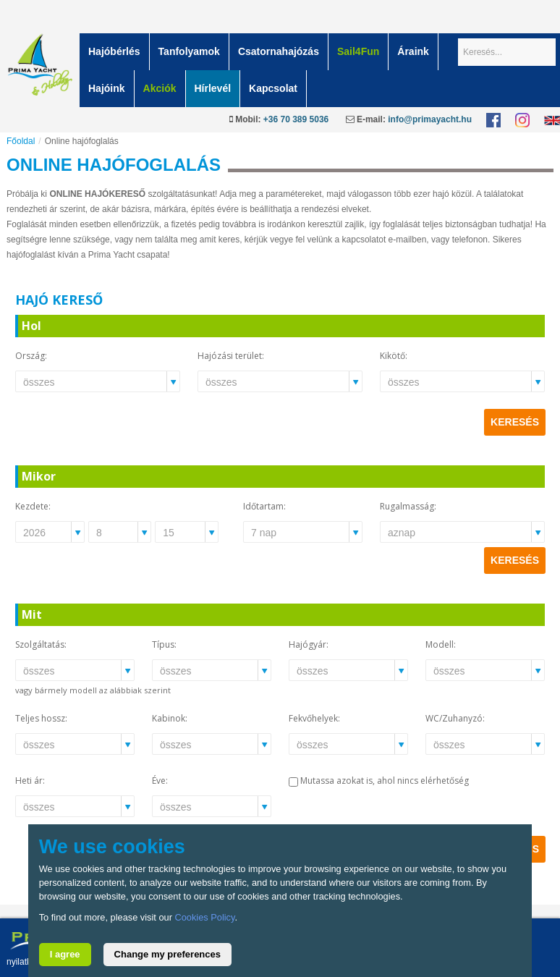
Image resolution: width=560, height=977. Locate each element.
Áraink (413, 51)
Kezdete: (33, 506)
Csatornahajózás (279, 51)
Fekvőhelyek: (314, 718)
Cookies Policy (204, 917)
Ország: (31, 356)
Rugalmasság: (408, 506)
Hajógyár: (309, 644)
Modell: (441, 644)
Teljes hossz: (41, 718)
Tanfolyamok (189, 51)
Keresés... (458, 34)
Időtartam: (264, 506)
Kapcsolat (273, 88)
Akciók (160, 88)
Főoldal (21, 141)
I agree (65, 954)
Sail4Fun (358, 51)
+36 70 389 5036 (296, 119)
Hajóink (107, 88)
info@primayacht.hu (430, 119)
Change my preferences (167, 954)
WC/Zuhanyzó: (455, 718)
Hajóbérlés (114, 51)
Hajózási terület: (231, 356)
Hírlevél (213, 88)
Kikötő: (394, 356)
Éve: (160, 781)
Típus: (164, 644)
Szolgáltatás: (41, 644)
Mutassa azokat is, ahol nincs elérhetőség (385, 781)
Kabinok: (170, 718)
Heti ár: (30, 781)
